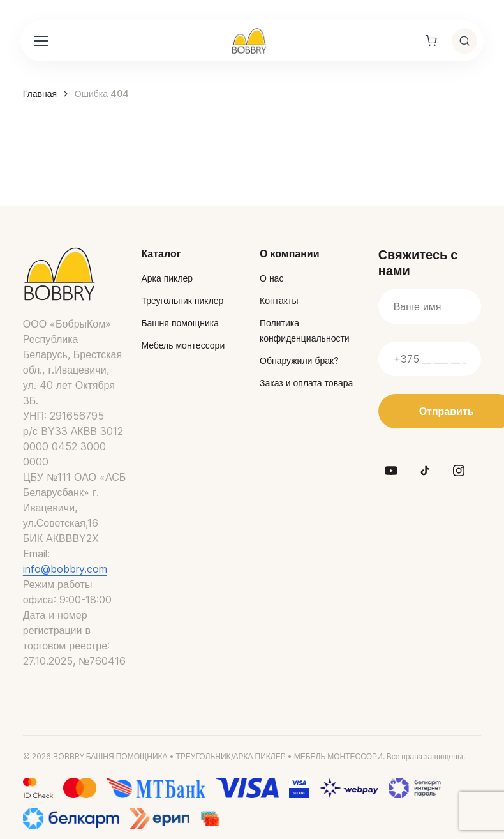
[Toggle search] (464, 41)
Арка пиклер (167, 278)
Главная (40, 94)
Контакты (279, 300)
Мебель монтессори (183, 345)
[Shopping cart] (431, 41)
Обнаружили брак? (299, 360)
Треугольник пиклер (182, 300)
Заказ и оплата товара (306, 383)
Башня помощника (180, 323)
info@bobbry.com (65, 569)
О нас (271, 278)
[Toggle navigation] (40, 41)
